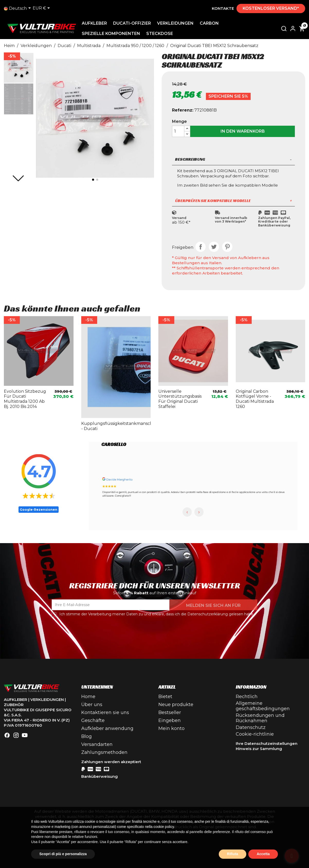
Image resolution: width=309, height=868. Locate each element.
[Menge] (178, 131)
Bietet (165, 697)
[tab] (233, 160)
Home (88, 697)
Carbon (211, 23)
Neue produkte (176, 705)
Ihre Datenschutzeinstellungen (267, 743)
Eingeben (170, 720)
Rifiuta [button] (233, 854)
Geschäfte (93, 720)
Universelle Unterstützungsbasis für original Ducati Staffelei (180, 399)
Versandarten (97, 744)
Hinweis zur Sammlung (259, 749)
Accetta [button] (263, 854)
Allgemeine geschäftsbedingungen (263, 706)
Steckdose (161, 34)
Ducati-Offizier (134, 23)
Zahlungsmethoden (104, 752)
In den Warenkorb (243, 131)
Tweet (214, 247)
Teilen (201, 247)
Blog (87, 736)
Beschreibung (233, 159)
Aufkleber (96, 23)
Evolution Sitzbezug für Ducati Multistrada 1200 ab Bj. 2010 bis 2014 (25, 399)
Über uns (92, 705)
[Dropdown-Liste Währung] (42, 8)
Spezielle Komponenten (113, 34)
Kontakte (223, 8)
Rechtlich (247, 697)
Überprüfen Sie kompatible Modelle (233, 201)
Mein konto (171, 728)
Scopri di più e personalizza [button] (63, 854)
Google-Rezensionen (39, 510)
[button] (18, 178)
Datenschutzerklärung (208, 614)
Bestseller (170, 712)
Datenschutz (251, 727)
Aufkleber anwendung (107, 728)
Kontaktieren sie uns (105, 712)
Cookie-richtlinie (255, 734)
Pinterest (227, 247)
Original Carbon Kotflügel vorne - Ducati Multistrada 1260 (255, 399)
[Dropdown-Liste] (18, 8)
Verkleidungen (177, 23)
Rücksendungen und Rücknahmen (260, 718)
